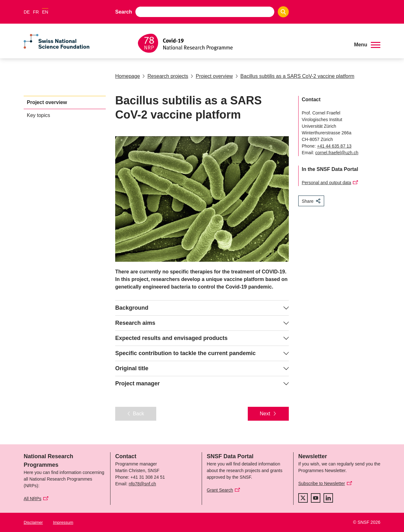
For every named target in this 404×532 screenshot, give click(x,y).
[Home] (241, 43)
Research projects (165, 76)
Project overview (212, 76)
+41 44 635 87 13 (334, 146)
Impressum (63, 522)
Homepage (128, 76)
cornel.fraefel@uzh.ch (337, 153)
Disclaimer (33, 522)
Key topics (39, 115)
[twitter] (303, 498)
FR (36, 12)
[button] (367, 45)
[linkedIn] (328, 498)
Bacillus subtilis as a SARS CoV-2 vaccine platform (295, 76)
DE (27, 12)
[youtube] (316, 498)
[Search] (283, 12)
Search (124, 12)
